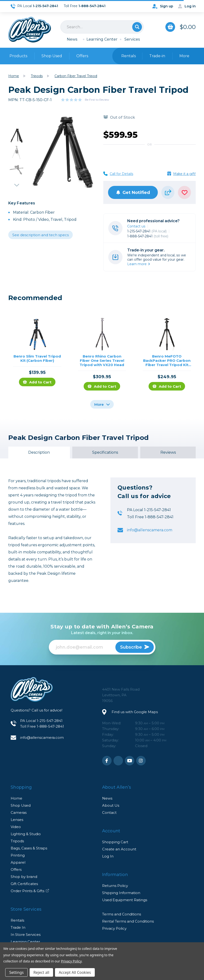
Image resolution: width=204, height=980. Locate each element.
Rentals (17, 920)
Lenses (17, 820)
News (72, 39)
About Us (111, 805)
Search (137, 27)
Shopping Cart (115, 842)
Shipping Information (121, 893)
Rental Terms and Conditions (128, 921)
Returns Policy (115, 886)
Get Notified (133, 193)
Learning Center (102, 39)
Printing (18, 855)
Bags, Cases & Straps (29, 848)
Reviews (168, 452)
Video (16, 827)
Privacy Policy (114, 928)
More (102, 404)
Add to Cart (37, 382)
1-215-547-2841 (147, 231)
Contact (109, 813)
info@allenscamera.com (150, 530)
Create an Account (119, 849)
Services (132, 39)
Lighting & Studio (26, 834)
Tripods (17, 841)
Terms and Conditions (122, 914)
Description (39, 452)
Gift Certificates (24, 884)
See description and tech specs (41, 235)
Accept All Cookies (75, 972)
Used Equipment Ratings (125, 900)
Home (16, 798)
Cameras (19, 813)
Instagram (141, 761)
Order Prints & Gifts (30, 891)
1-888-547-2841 (148, 236)
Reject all (41, 972)
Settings (16, 972)
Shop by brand (24, 877)
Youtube (130, 761)
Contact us (136, 226)
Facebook (107, 761)
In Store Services (26, 935)
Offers (82, 56)
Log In (108, 856)
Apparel (18, 862)
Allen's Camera (30, 30)
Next (17, 183)
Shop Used (52, 56)
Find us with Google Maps (135, 712)
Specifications (105, 452)
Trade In (18, 927)
